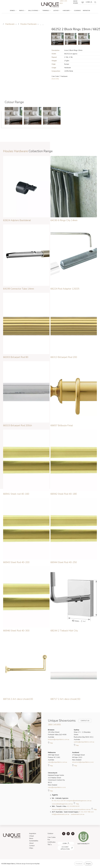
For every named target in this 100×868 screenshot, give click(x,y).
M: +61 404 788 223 (86, 812)
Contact (32, 846)
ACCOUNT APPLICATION (65, 846)
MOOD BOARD (79, 2)
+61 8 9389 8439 (73, 806)
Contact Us (84, 721)
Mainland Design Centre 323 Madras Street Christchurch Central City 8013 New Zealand (56, 779)
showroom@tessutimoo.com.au (63, 809)
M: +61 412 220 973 (59, 801)
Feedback (79, 864)
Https (31, 848)
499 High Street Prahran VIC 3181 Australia (54, 756)
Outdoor (50, 833)
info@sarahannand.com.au (61, 814)
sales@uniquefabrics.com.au (57, 762)
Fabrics (22, 11)
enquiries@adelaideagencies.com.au (79, 801)
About (31, 843)
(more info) (55, 79)
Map (50, 743)
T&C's (50, 845)
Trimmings (46, 11)
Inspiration (86, 11)
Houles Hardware (28, 24)
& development (31, 864)
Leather (57, 11)
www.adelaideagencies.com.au (62, 804)
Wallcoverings (34, 11)
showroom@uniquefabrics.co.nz (83, 762)
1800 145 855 (54, 725)
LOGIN (89, 2)
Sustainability (34, 841)
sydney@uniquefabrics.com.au (84, 742)
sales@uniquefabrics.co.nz (57, 787)
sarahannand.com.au (78, 814)
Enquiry (88, 864)
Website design (21, 864)
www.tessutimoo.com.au (82, 809)
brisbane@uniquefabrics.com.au (59, 739)
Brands (13, 11)
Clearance (77, 11)
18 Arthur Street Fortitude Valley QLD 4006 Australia (57, 733)
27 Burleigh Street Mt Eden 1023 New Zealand (78, 756)
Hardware (67, 11)
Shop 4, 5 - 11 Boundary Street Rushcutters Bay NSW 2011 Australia (84, 735)
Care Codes (52, 837)
